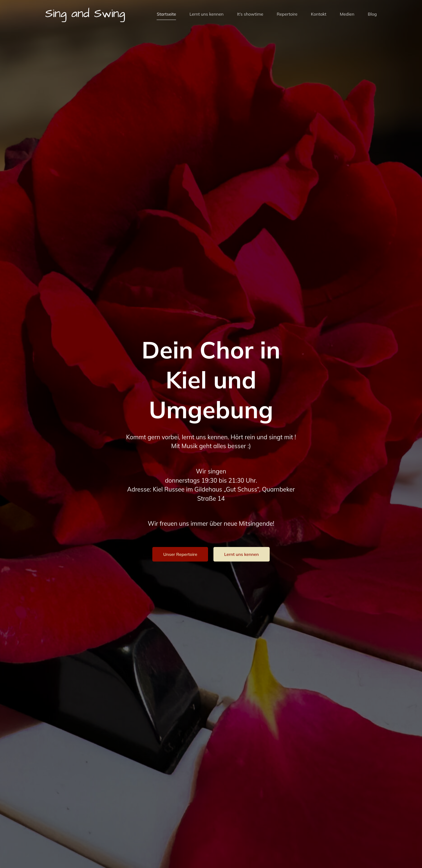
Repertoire (287, 14)
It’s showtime (250, 14)
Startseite (166, 14)
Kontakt (319, 14)
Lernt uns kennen (207, 14)
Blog (372, 14)
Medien (347, 14)
